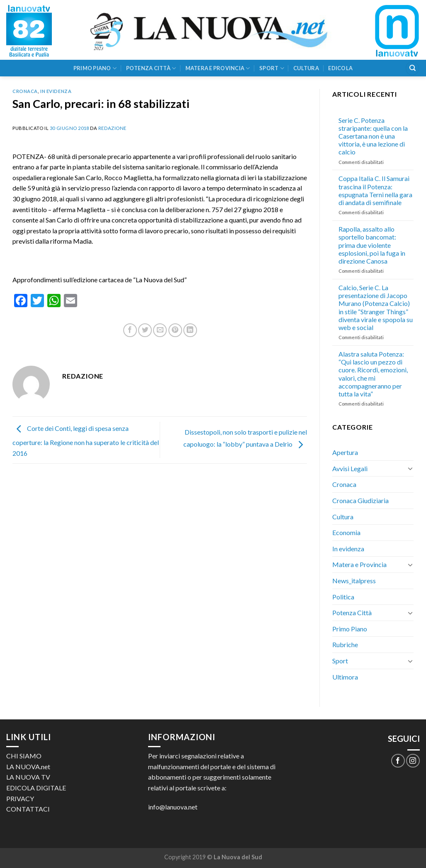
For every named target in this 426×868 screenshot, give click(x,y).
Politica (343, 597)
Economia (346, 532)
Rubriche (345, 644)
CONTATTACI (28, 809)
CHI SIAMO (24, 756)
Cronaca (25, 91)
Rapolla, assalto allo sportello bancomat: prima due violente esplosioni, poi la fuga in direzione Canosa (372, 245)
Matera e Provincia (218, 68)
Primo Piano (95, 68)
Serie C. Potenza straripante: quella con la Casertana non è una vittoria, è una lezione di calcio (373, 136)
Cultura (306, 68)
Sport (272, 68)
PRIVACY (20, 798)
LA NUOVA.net (28, 767)
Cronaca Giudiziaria (360, 500)
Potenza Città (151, 68)
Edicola (340, 68)
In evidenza (56, 91)
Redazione (112, 128)
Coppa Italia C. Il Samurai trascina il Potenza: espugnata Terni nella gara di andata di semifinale (375, 190)
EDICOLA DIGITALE (36, 788)
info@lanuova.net (173, 807)
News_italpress (354, 581)
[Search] (412, 68)
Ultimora (345, 677)
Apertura (345, 452)
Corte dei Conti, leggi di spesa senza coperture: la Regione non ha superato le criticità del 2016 (86, 441)
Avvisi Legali (350, 468)
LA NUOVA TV (28, 777)
